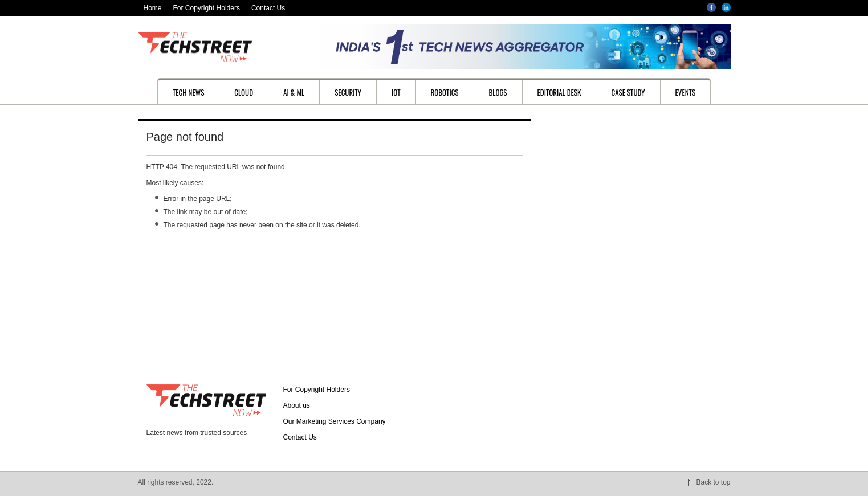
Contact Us (268, 8)
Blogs (498, 92)
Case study (628, 92)
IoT (396, 92)
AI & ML (294, 92)
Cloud (244, 92)
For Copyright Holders (207, 8)
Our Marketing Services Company (335, 421)
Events (686, 92)
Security (348, 92)
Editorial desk (559, 92)
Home (153, 8)
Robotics (445, 92)
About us (297, 405)
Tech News (188, 92)
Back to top (713, 482)
